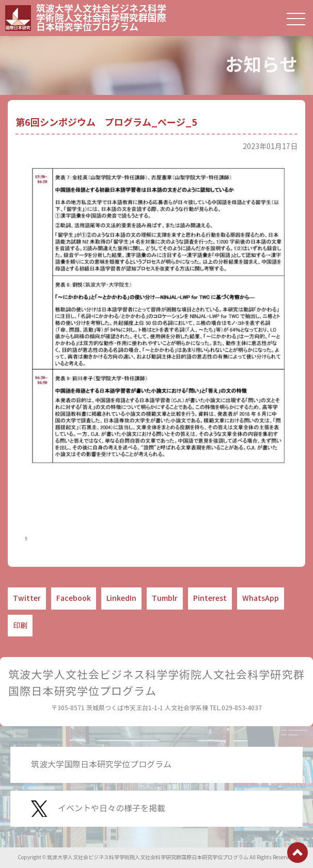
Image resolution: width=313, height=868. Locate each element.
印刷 (20, 626)
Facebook (74, 598)
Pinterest (210, 598)
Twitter (27, 598)
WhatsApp (261, 598)
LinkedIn (121, 598)
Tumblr (165, 598)
